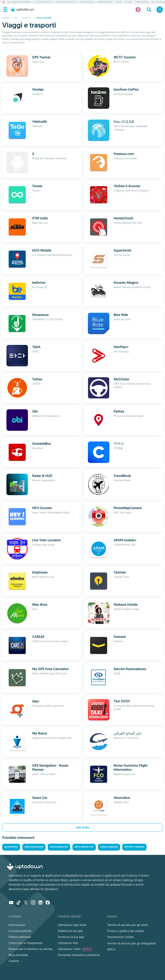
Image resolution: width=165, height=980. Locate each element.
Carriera (14, 961)
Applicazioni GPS (59, 847)
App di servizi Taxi (84, 847)
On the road (11, 847)
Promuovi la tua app (71, 937)
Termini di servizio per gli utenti (128, 925)
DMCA (111, 949)
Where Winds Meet (105, 2)
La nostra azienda (20, 931)
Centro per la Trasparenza (25, 943)
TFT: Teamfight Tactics (43, 2)
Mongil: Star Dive (87, 2)
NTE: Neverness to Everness (19, 2)
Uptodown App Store (72, 925)
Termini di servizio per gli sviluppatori (132, 943)
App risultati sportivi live (66, 2)
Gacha (119, 2)
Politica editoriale (20, 937)
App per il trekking (134, 847)
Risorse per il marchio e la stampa (31, 949)
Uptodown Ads (68, 943)
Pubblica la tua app (70, 931)
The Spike (128, 2)
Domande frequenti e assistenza (79, 955)
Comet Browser (142, 2)
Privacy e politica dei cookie (126, 931)
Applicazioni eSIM (34, 847)
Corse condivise (109, 847)
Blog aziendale (18, 955)
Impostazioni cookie (121, 937)
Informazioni (17, 925)
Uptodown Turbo (75, 949)
